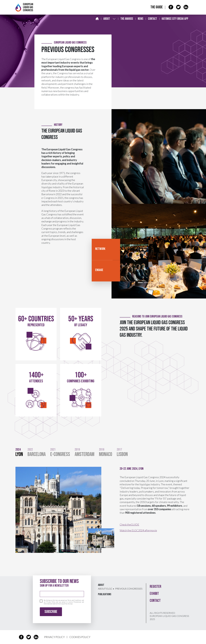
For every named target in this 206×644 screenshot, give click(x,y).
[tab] (22, 453)
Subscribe (51, 612)
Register (155, 587)
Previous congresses (129, 589)
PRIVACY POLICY (54, 637)
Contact (152, 19)
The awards (127, 19)
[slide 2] (146, 283)
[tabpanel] (103, 510)
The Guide (157, 7)
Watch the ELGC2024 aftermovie (138, 530)
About (107, 19)
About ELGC (105, 589)
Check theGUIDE (129, 524)
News (141, 19)
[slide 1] (140, 283)
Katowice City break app (175, 19)
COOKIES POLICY (80, 637)
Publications (105, 594)
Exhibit (154, 594)
